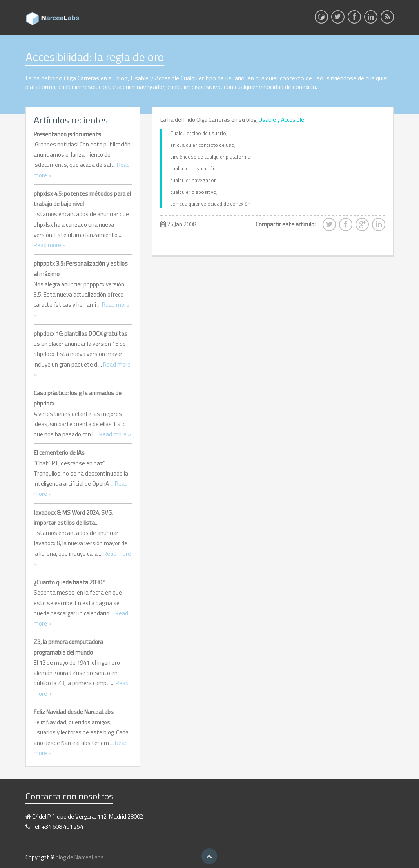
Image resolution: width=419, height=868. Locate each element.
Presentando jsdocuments (67, 134)
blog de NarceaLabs (80, 857)
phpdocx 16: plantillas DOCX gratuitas (81, 334)
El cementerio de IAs (59, 453)
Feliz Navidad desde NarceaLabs (74, 712)
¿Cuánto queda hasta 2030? (69, 582)
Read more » (50, 245)
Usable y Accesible (281, 120)
